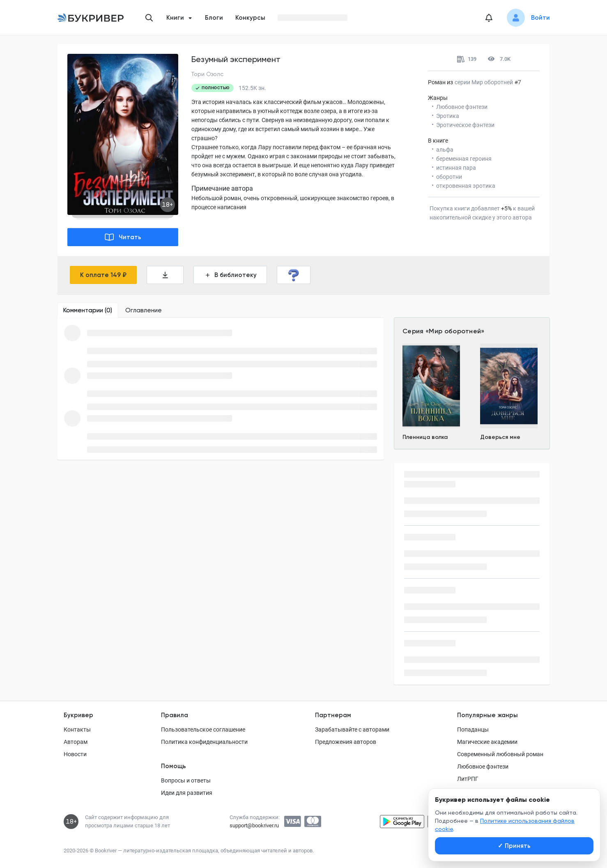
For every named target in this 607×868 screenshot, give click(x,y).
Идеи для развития (187, 793)
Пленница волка (425, 437)
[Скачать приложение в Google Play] (402, 822)
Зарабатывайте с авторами (352, 729)
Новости (75, 754)
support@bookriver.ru (254, 825)
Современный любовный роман (500, 754)
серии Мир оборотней (484, 82)
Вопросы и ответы (186, 780)
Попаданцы (473, 729)
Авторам (76, 742)
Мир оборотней (455, 331)
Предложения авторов (346, 742)
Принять (514, 846)
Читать (123, 237)
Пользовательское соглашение (203, 729)
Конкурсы (250, 18)
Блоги (214, 18)
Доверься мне (500, 437)
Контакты (77, 729)
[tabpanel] (221, 389)
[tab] (88, 310)
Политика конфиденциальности (204, 742)
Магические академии (487, 742)
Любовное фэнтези (483, 766)
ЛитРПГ (468, 779)
